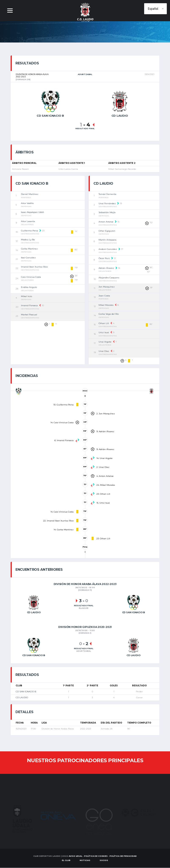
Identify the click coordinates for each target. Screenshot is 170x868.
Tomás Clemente (107, 194)
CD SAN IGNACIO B (26, 692)
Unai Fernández (107, 203)
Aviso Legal (75, 856)
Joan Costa (104, 296)
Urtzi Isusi (104, 333)
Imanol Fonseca (29, 306)
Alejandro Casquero (109, 278)
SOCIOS (104, 861)
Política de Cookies (96, 856)
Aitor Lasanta (28, 221)
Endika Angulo (29, 287)
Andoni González (108, 249)
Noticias (85, 861)
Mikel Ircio (26, 296)
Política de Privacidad (123, 856)
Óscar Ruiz (104, 258)
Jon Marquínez (107, 287)
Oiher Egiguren (107, 231)
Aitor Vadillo (27, 203)
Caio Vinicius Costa (31, 277)
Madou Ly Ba (28, 240)
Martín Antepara (107, 240)
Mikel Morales (106, 305)
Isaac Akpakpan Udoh (33, 212)
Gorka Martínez (29, 249)
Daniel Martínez (30, 194)
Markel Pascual (29, 315)
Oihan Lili (104, 323)
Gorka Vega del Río (109, 314)
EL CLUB (66, 861)
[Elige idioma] (155, 9)
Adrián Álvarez (106, 268)
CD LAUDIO (22, 698)
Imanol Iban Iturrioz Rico (34, 267)
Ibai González (28, 258)
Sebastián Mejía (107, 213)
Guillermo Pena (29, 231)
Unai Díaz (104, 351)
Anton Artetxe (106, 222)
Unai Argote (105, 342)
